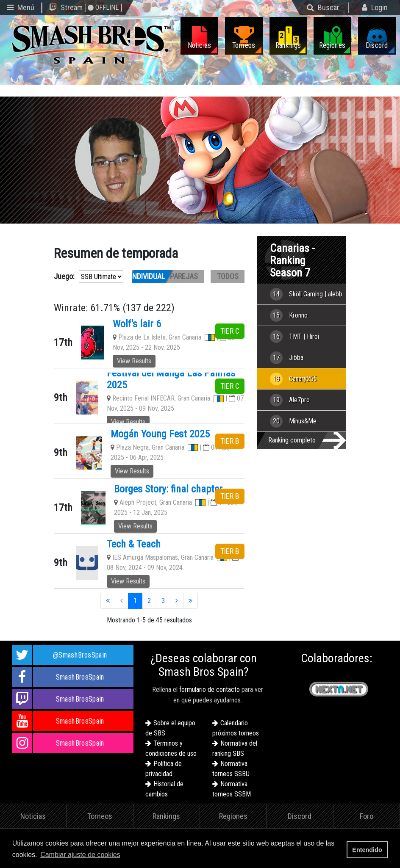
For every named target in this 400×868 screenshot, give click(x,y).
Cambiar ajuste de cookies (80, 855)
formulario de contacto (210, 690)
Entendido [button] (367, 850)
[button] (125, 855)
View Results (134, 361)
